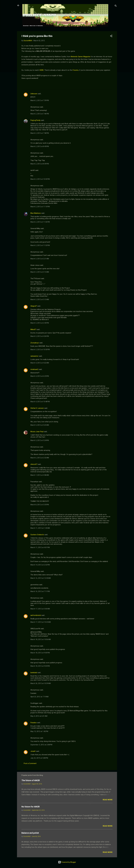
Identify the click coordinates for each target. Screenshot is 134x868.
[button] (111, 36)
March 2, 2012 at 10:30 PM (40, 179)
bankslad (34, 673)
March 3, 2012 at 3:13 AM (40, 272)
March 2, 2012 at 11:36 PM (40, 222)
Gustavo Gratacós (37, 535)
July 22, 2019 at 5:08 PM (39, 758)
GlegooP (34, 306)
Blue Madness (36, 213)
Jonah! (33, 751)
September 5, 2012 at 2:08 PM (41, 745)
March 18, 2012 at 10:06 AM (41, 639)
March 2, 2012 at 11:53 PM (40, 245)
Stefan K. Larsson (37, 408)
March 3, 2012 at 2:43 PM (40, 323)
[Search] (116, 6)
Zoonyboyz (35, 343)
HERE (42, 70)
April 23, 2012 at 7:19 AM (39, 697)
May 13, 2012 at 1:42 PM (39, 731)
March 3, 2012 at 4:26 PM (40, 336)
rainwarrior (34, 356)
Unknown (34, 94)
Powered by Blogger (67, 862)
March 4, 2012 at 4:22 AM (40, 363)
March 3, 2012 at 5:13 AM (40, 299)
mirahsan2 (34, 369)
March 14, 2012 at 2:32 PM (40, 565)
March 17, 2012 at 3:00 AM (40, 609)
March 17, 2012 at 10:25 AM (41, 622)
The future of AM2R (31, 780)
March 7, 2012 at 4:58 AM (40, 475)
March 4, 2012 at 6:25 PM (40, 376)
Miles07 (33, 329)
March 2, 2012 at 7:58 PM (40, 133)
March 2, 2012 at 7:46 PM (40, 114)
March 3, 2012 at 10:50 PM (40, 350)
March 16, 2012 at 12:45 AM (41, 578)
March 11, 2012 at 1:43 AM (40, 528)
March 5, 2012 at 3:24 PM (40, 440)
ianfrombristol (36, 615)
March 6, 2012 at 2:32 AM (40, 458)
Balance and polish (30, 833)
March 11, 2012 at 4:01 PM (40, 547)
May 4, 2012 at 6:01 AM (39, 716)
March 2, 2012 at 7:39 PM (40, 100)
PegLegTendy (35, 120)
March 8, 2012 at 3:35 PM (40, 505)
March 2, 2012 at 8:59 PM (40, 164)
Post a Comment (30, 763)
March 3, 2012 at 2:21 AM (40, 259)
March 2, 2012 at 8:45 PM (40, 146)
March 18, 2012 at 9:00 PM (40, 653)
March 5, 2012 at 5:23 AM (40, 425)
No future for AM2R (31, 807)
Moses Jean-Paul (37, 432)
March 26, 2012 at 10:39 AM (41, 683)
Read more (108, 800)
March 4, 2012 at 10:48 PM (40, 402)
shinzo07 (34, 464)
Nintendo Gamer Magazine (81, 57)
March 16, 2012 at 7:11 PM (40, 591)
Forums (76, 70)
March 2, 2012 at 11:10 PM (40, 207)
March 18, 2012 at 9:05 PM (40, 666)
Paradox (33, 723)
